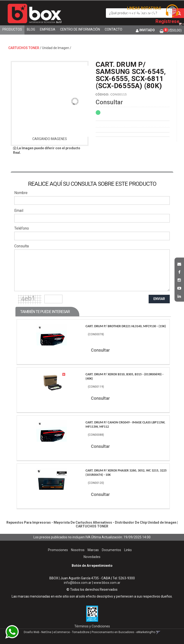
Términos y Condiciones (92, 626)
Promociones (58, 550)
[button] (179, 263)
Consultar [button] (109, 102)
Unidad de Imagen (56, 48)
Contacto (113, 29)
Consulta (21, 246)
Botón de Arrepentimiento (92, 566)
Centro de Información (80, 29)
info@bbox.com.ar (78, 583)
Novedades (92, 557)
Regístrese (167, 21)
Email (19, 211)
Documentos (111, 550)
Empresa (48, 29)
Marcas (93, 550)
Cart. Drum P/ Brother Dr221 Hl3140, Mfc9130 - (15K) (126, 326)
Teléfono (22, 228)
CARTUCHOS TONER (24, 48)
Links (128, 550)
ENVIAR (159, 299)
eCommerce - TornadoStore (71, 632)
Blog (31, 29)
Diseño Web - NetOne (38, 632)
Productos (12, 29)
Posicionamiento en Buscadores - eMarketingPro (123, 632)
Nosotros (78, 550)
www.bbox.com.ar (107, 583)
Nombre (21, 193)
